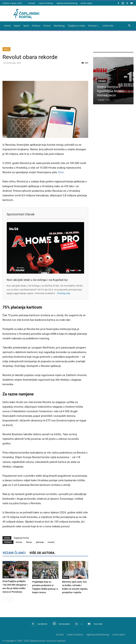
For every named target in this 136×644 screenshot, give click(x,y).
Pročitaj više (64, 293)
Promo (47, 26)
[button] (129, 26)
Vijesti (17, 26)
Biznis (6, 49)
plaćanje (40, 542)
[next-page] (10, 599)
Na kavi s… (94, 26)
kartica (19, 542)
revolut (51, 542)
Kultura (36, 26)
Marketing (59, 26)
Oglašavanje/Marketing (67, 3)
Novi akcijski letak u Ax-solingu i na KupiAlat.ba (37, 280)
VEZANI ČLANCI (14, 553)
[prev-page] (5, 599)
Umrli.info (108, 26)
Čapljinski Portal (21, 538)
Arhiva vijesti (87, 3)
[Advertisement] (115, 137)
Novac (29, 542)
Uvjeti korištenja (46, 3)
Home (7, 26)
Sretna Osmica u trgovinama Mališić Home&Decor (110, 91)
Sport (26, 26)
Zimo (61, 172)
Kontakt (32, 3)
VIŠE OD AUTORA (42, 553)
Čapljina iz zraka (76, 26)
